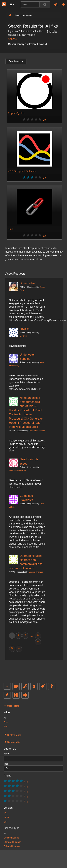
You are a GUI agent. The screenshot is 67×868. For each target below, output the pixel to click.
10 (12, 648)
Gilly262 (23, 336)
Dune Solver (28, 283)
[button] (12, 4)
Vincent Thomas (36, 572)
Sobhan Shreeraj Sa (18, 470)
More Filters (12, 705)
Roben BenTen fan (37, 431)
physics (25, 329)
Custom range (13, 735)
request (12, 39)
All (7, 687)
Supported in (12, 742)
